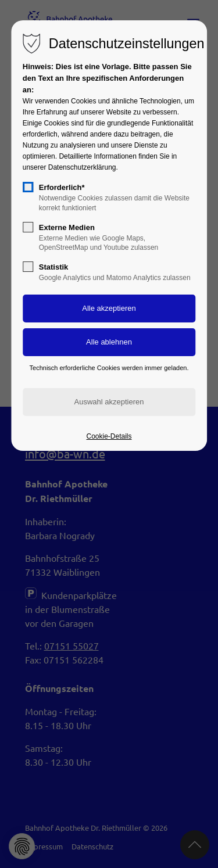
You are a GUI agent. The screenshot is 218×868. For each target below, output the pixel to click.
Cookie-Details (109, 436)
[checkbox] (28, 187)
